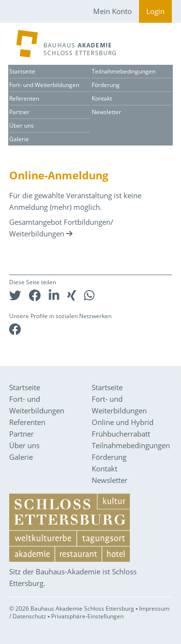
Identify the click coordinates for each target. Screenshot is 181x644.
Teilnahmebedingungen (124, 71)
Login (155, 11)
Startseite (22, 71)
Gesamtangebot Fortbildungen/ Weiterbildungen (61, 228)
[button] (15, 295)
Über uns (21, 125)
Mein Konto (112, 11)
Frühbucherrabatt (121, 434)
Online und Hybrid (123, 422)
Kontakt (102, 98)
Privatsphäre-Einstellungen (87, 616)
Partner (19, 112)
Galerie (19, 139)
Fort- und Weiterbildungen (44, 85)
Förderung (106, 85)
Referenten (24, 98)
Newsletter (106, 112)
